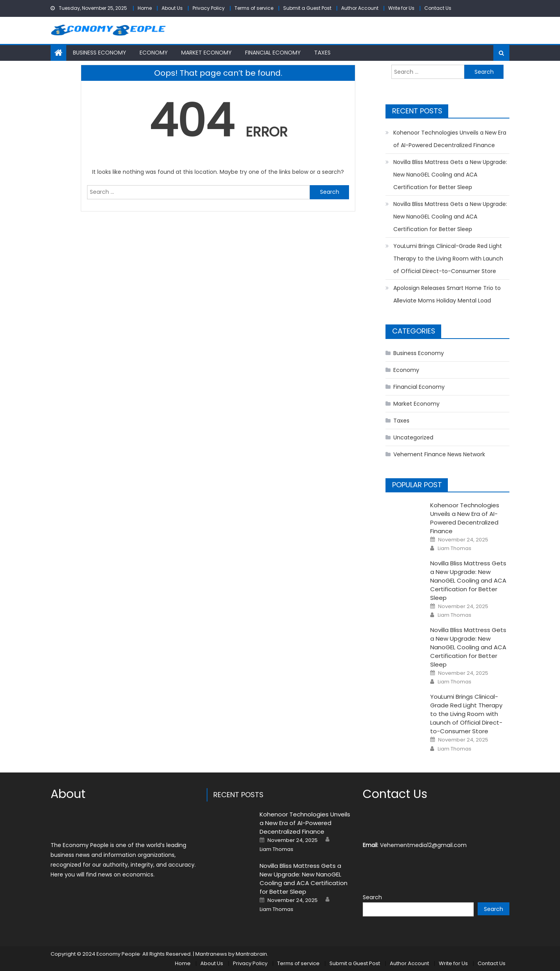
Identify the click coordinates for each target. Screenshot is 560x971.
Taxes (322, 53)
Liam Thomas (455, 548)
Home (145, 8)
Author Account (360, 8)
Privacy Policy (209, 8)
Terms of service (254, 8)
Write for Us (401, 8)
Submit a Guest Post (307, 8)
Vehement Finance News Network (439, 454)
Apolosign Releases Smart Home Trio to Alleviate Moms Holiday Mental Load (447, 294)
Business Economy (100, 53)
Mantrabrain (251, 954)
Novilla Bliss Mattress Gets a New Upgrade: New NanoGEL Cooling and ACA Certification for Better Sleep (450, 175)
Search (372, 897)
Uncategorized (413, 437)
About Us (172, 8)
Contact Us (438, 8)
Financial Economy (273, 53)
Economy (154, 53)
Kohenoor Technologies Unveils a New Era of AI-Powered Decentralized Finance (450, 139)
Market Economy (206, 53)
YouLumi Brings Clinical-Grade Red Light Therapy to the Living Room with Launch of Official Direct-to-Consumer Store (448, 259)
